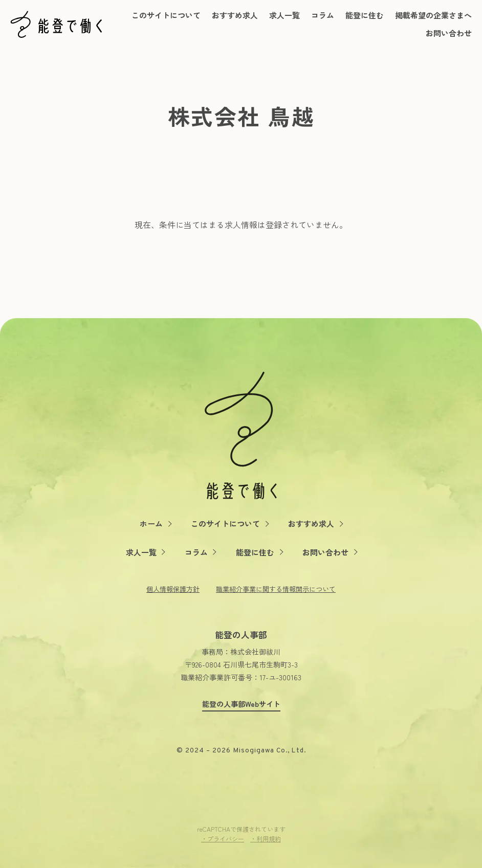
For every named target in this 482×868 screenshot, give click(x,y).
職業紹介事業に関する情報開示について (276, 589)
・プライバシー (223, 839)
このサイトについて (166, 15)
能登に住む (365, 15)
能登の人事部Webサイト (241, 704)
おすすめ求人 (235, 15)
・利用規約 (266, 839)
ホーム (151, 524)
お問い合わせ (449, 33)
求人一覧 (284, 15)
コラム (323, 15)
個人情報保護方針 (173, 589)
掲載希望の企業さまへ (433, 15)
